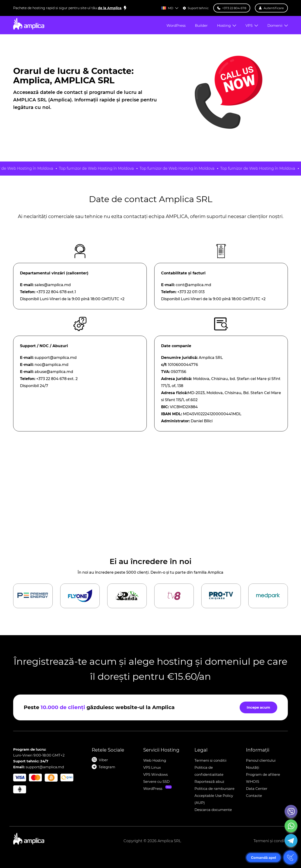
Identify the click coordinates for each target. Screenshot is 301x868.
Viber (103, 760)
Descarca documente (213, 810)
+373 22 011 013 (191, 292)
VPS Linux (152, 767)
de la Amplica (110, 8)
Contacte (254, 796)
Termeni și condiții (271, 841)
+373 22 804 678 (51, 379)
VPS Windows (155, 774)
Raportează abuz (209, 782)
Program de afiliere (263, 774)
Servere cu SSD (156, 782)
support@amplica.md (56, 358)
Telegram (107, 767)
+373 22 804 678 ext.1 (56, 292)
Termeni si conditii (210, 760)
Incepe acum (258, 707)
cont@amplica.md (193, 285)
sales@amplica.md (53, 285)
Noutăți (253, 767)
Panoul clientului (261, 760)
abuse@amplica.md (54, 372)
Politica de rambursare (214, 789)
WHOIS (253, 782)
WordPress (153, 789)
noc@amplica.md (51, 365)
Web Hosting (155, 760)
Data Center (257, 789)
